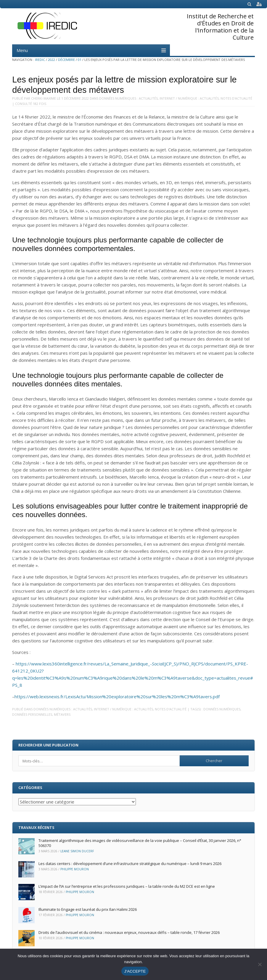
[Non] (260, 964)
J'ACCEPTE (135, 971)
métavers (62, 714)
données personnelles (32, 714)
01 (80, 60)
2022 (52, 60)
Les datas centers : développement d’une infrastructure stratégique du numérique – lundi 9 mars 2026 (130, 864)
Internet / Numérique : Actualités (189, 98)
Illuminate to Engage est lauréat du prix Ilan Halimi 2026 (88, 909)
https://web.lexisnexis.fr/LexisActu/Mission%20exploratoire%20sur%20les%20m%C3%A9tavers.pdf (117, 696)
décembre (66, 60)
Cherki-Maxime (44, 98)
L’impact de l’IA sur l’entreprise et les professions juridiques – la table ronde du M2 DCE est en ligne (127, 886)
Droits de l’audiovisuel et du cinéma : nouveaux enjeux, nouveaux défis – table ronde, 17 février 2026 (129, 932)
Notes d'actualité (236, 98)
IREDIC (40, 60)
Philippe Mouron (75, 869)
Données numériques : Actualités (128, 98)
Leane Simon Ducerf (77, 851)
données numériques (222, 709)
